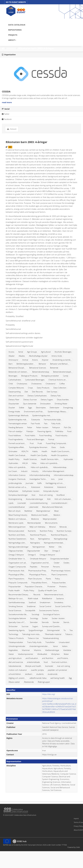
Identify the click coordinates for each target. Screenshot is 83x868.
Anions (35, 360)
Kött (49, 499)
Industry (35, 471)
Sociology (34, 618)
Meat (56, 511)
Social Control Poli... (63, 606)
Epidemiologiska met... (42, 415)
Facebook (7, 119)
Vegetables (13, 650)
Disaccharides (63, 400)
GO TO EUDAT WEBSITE (16, 2)
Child (11, 384)
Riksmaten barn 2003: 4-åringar (36, 48)
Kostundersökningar (35, 499)
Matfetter (28, 511)
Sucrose (25, 626)
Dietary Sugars (47, 400)
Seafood (32, 602)
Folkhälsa (59, 431)
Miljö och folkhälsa (37, 527)
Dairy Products (43, 388)
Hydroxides (13, 463)
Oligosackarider (34, 551)
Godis (62, 447)
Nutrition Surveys (64, 531)
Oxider (57, 563)
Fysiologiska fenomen (38, 447)
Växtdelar (67, 650)
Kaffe (40, 483)
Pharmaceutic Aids (16, 571)
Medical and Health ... (40, 515)
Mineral (52, 527)
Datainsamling (15, 392)
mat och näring (63, 666)
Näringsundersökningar (19, 547)
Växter (11, 654)
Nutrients (32, 531)
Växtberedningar (52, 650)
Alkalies (22, 356)
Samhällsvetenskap (17, 602)
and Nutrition (48, 658)
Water (66, 654)
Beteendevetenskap (41, 372)
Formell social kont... (17, 443)
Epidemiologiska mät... (18, 419)
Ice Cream (13, 471)
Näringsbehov (44, 539)
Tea (71, 630)
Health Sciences (30, 459)
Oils (60, 547)
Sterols (66, 622)
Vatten (65, 646)
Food (69, 431)
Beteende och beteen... (18, 372)
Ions (53, 479)
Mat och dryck (15, 511)
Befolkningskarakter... (26, 364)
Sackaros (60, 598)
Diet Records (37, 392)
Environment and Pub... (34, 411)
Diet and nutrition (16, 396)
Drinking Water (61, 404)
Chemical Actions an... (58, 380)
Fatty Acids (56, 423)
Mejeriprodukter (50, 519)
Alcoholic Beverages (63, 352)
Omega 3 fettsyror (16, 555)
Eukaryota (36, 419)
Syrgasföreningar (36, 630)
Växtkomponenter (26, 654)
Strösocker (13, 626)
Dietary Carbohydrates (37, 396)
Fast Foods (35, 423)
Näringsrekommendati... (54, 543)
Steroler (56, 622)
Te (65, 630)
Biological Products (29, 376)
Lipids (11, 503)
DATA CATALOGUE (17, 25)
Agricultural (46, 352)
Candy (66, 376)
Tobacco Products (16, 638)
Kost (34, 495)
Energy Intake (14, 411)
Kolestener (49, 487)
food (46, 662)
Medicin (57, 515)
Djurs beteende (30, 404)
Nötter (52, 547)
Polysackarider (15, 586)
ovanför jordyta (37, 670)
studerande (53, 674)
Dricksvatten (45, 404)
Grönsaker (13, 451)
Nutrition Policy (46, 531)
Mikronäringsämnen (17, 527)
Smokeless (59, 602)
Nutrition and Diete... (17, 535)
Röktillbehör (47, 598)
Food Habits (30, 435)
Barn (11, 364)
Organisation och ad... (18, 563)
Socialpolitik (30, 610)
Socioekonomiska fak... (18, 614)
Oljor (46, 551)
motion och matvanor (18, 670)
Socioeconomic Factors (49, 610)
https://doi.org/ (49, 694)
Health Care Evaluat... (18, 455)
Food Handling (45, 435)
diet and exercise (16, 662)
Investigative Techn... (38, 479)
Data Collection (60, 388)
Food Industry (61, 435)
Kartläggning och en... (55, 483)
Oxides (66, 563)
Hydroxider (68, 459)
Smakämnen (45, 602)
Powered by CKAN (74, 847)
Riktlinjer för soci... (16, 598)
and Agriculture (15, 658)
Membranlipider (34, 523)
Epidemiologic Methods (18, 415)
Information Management (53, 471)
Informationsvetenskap (64, 475)
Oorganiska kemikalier (60, 559)
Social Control (45, 606)
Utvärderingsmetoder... (39, 646)
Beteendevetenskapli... (63, 372)
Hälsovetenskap (60, 467)
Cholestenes (36, 384)
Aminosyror (13, 360)
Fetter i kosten (42, 427)
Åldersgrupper (44, 682)
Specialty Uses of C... (17, 622)
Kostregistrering (15, 499)
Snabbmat (31, 606)
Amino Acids (57, 356)
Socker (45, 618)
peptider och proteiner (57, 670)
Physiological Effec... (17, 575)
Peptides (34, 567)
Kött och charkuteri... (63, 499)
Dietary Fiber (14, 400)
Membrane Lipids (16, 523)
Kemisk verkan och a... (18, 487)
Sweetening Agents (17, 630)
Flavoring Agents (44, 431)
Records (37, 594)
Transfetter (50, 642)
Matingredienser (43, 511)
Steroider (34, 622)
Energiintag (68, 408)
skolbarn (29, 674)
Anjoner (45, 360)
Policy (57, 579)
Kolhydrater (13, 491)
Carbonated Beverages (35, 380)
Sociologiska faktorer (17, 618)
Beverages (13, 376)
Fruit (32, 443)
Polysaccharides (59, 583)
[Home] (3, 48)
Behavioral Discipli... (17, 368)
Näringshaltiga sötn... (17, 543)
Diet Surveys (52, 392)
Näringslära (35, 543)
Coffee (62, 384)
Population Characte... (34, 586)
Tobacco (69, 634)
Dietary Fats (56, 396)
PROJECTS (13, 35)
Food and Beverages (36, 439)
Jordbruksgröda (15, 483)
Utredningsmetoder (17, 646)
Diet (26, 392)
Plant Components (59, 575)
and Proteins (63, 658)
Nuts (32, 539)
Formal (51, 439)
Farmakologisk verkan (18, 423)
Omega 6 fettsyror (47, 555)
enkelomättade (33, 662)
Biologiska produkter (50, 376)
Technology (13, 634)
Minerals (63, 527)
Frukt (40, 443)
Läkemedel (34, 507)
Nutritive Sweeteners (17, 539)
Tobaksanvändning (51, 638)
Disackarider (14, 404)
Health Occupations (59, 455)
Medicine (35, 519)
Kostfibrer (61, 495)
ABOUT (12, 40)
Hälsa (34, 463)
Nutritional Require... (60, 535)
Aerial (21, 352)
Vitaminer (26, 650)
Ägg (70, 678)
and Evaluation (32, 658)
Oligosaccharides (16, 551)
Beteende (54, 368)
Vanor (55, 646)
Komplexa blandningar (18, 495)
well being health (58, 678)
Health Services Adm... (50, 459)
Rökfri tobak (33, 598)
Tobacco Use (33, 638)
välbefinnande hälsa (38, 678)
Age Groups (32, 352)
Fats (46, 423)
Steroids (45, 622)
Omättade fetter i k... (17, 559)
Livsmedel (22, 503)
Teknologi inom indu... (32, 634)
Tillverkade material (53, 634)
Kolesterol (62, 487)
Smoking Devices (16, 606)
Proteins (63, 586)
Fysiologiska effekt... (17, 447)
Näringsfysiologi (61, 539)
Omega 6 (32, 555)
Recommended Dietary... (19, 594)
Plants (48, 579)
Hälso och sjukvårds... (49, 463)
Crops (30, 388)
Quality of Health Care (47, 590)
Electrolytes (41, 408)
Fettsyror (56, 427)
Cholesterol (50, 384)
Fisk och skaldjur (15, 431)
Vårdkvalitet (42, 654)
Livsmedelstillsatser (17, 507)
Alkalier (12, 356)
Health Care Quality (39, 455)
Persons (56, 567)
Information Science (17, 475)
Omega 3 (56, 551)
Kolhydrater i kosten (31, 491)
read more (7, 102)
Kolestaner (36, 487)
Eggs (30, 408)
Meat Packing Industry (18, 515)
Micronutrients (51, 523)
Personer (45, 567)
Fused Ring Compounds (56, 443)
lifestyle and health (33, 666)
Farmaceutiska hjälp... (53, 419)
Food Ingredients (16, 439)
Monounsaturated (16, 531)
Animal (25, 360)
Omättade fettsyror (38, 559)
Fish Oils (67, 427)
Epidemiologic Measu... (58, 411)
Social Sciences (15, 610)
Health (44, 451)
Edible (22, 408)
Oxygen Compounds (17, 567)
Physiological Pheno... (38, 575)
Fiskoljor (30, 431)
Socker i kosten (58, 618)
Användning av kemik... (62, 360)
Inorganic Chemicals (17, 479)
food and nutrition (59, 662)
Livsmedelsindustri (59, 503)
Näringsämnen (39, 547)
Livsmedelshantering (39, 503)
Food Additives (15, 435)
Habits (35, 451)
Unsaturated (64, 642)
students (40, 674)
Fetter (30, 427)
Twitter (6, 114)
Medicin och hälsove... (18, 519)
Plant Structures (35, 579)
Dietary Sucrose (30, 400)
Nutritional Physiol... (39, 535)
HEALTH (25, 451)
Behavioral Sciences (38, 368)
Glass (54, 447)
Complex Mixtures (16, 388)
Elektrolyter (55, 408)
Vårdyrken (55, 654)
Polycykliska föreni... (40, 583)
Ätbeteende (29, 682)
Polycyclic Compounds (18, 583)
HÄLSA (25, 463)
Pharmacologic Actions (61, 571)
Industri (24, 471)
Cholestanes (22, 384)
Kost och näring (46, 495)
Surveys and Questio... (51, 626)
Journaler (30, 483)
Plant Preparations (16, 579)
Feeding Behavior (16, 427)
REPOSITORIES (15, 30)
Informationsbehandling (40, 475)
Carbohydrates (15, 380)
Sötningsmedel (53, 630)
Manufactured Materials (52, 507)
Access (11, 352)
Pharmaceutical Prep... (38, 571)
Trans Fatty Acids (34, 642)
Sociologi (35, 614)
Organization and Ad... (40, 563)
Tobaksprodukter (16, 642)
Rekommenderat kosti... (54, 594)
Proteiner (51, 586)
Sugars (35, 626)
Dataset (11, 48)
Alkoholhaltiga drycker (38, 356)
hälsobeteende (15, 666)
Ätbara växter (14, 682)
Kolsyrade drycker (51, 491)
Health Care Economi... (61, 451)
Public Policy (29, 590)
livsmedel (49, 666)
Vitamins (38, 650)
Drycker (12, 408)
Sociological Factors (51, 614)
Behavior (42, 364)
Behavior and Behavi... (60, 364)
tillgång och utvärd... (17, 678)
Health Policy (14, 459)
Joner (61, 479)
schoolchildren (15, 674)
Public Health (14, 590)
